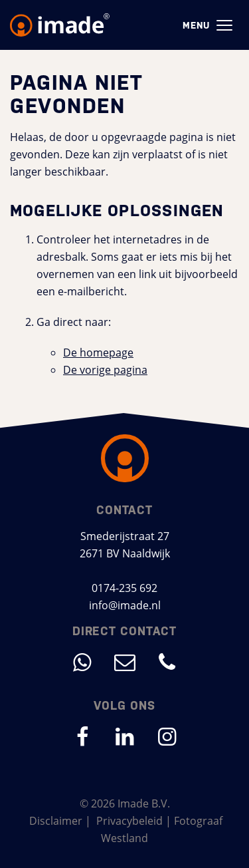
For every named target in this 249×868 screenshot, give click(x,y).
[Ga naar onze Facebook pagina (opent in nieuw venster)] (82, 736)
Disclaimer (56, 821)
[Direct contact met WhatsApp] (82, 662)
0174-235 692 (124, 588)
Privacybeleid (129, 821)
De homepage (98, 353)
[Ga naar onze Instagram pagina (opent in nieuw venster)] (167, 736)
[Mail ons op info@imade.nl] (125, 662)
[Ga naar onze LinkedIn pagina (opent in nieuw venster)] (125, 736)
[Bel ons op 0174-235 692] (167, 662)
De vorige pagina (105, 370)
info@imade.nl (125, 605)
